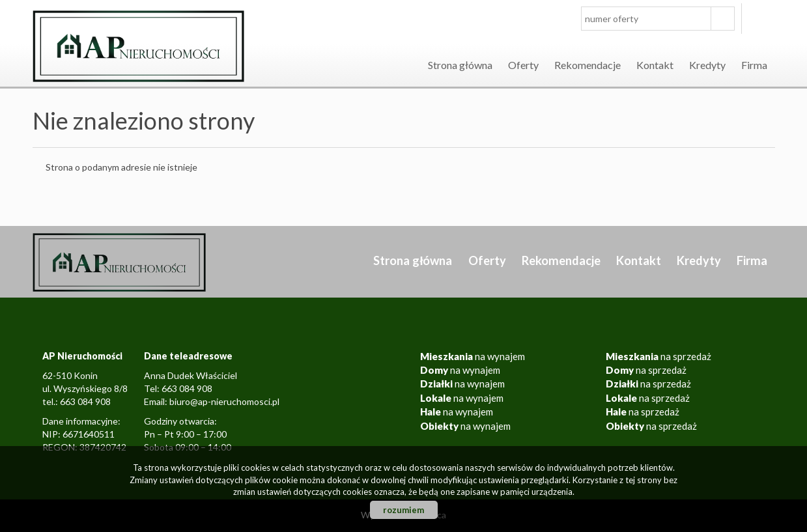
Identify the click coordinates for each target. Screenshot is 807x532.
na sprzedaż (658, 356)
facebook (762, 19)
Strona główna (460, 65)
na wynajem (473, 356)
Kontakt (655, 65)
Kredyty (707, 65)
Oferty (523, 65)
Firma (754, 65)
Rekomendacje (588, 65)
